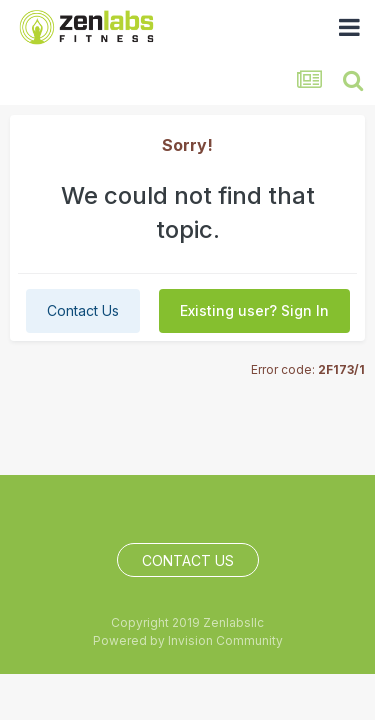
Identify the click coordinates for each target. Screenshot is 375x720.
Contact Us (83, 310)
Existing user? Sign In (254, 310)
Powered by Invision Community (188, 640)
